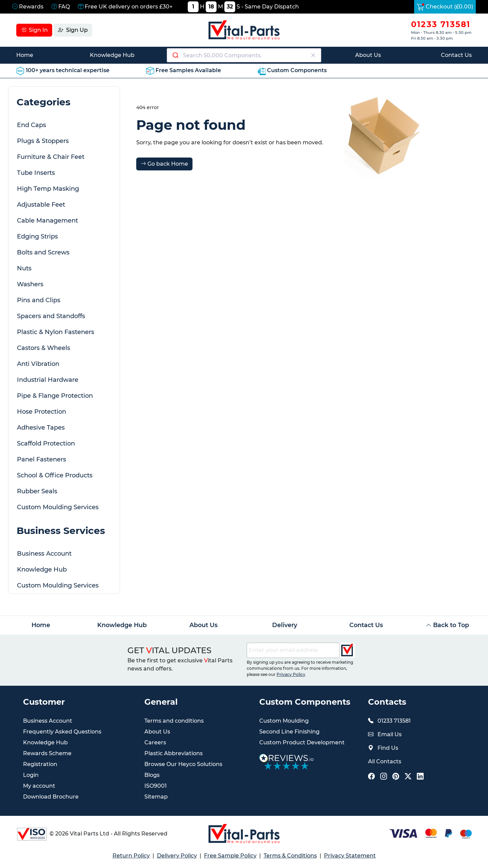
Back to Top (448, 625)
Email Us (390, 734)
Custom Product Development (302, 742)
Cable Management (47, 221)
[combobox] (244, 55)
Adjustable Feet (41, 205)
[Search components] (244, 55)
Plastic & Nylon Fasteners (56, 332)
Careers (155, 742)
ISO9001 (156, 786)
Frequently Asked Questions (62, 732)
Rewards (28, 7)
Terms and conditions (174, 721)
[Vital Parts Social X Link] (408, 777)
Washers (30, 284)
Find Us (388, 748)
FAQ (61, 7)
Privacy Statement (350, 856)
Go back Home (164, 164)
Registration (40, 764)
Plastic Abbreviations (174, 753)
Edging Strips (37, 236)
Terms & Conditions (290, 856)
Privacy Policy (291, 674)
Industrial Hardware (48, 380)
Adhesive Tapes (41, 428)
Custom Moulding (284, 721)
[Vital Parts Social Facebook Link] (371, 777)
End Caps (32, 125)
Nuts (24, 268)
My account (39, 786)
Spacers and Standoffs (51, 316)
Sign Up (73, 30)
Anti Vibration (38, 364)
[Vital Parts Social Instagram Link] (384, 777)
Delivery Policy (177, 856)
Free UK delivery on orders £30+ (125, 7)
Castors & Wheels (44, 348)
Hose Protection (42, 412)
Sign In (34, 30)
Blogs (152, 775)
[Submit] (175, 55)
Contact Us (456, 55)
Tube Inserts (36, 173)
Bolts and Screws (43, 252)
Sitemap (156, 797)
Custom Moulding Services (58, 507)
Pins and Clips (39, 300)
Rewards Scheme (47, 753)
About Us (368, 55)
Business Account (44, 554)
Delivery (285, 625)
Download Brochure (51, 797)
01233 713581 (441, 24)
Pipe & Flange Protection (55, 396)
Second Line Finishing (289, 732)
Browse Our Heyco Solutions (183, 764)
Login (31, 775)
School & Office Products (55, 475)
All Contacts (385, 761)
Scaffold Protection (46, 443)
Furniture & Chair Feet (51, 157)
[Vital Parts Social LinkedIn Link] (420, 777)
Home (25, 55)
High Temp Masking (48, 189)
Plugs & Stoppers (43, 141)
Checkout (445, 7)
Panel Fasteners (42, 459)
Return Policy (131, 856)
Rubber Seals (37, 491)
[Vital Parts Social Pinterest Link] (396, 777)
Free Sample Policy (230, 856)
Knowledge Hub (112, 55)
